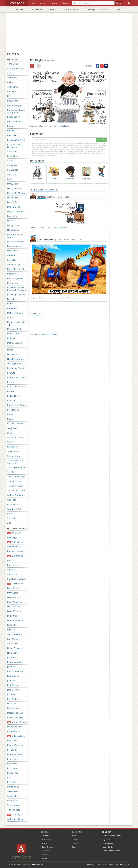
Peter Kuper (13, 759)
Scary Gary (12, 428)
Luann (10, 304)
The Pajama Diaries (16, 491)
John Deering (13, 690)
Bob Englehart (14, 565)
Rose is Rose (13, 410)
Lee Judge (12, 704)
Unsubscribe (124, 864)
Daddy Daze (13, 184)
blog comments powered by (44, 334)
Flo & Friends (13, 230)
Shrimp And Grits (15, 437)
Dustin (10, 221)
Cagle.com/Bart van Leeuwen (70, 298)
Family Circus (13, 225)
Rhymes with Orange (17, 405)
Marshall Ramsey (15, 717)
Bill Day (11, 560)
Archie (10, 82)
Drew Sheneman (15, 620)
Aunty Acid (12, 91)
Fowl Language (14, 246)
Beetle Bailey (13, 117)
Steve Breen (13, 791)
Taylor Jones (13, 805)
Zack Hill (11, 518)
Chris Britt (12, 574)
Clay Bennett (15, 584)
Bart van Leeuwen (16, 551)
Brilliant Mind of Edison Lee (15, 146)
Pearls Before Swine (17, 377)
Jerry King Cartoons (16, 294)
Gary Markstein (14, 634)
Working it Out (14, 509)
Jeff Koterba (13, 657)
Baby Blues (12, 101)
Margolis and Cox (15, 713)
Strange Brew (14, 456)
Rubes (10, 414)
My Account (107, 839)
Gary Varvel (13, 644)
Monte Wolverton (15, 745)
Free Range (12, 251)
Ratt (9, 778)
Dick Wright (13, 616)
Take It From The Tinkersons (15, 462)
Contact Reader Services (113, 836)
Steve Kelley (13, 796)
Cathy (10, 161)
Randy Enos (13, 773)
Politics (105, 9)
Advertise (91, 864)
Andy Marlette (14, 547)
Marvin (11, 318)
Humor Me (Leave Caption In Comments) (18, 289)
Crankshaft (12, 170)
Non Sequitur (13, 354)
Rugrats (11, 419)
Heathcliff (12, 274)
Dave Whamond (15, 602)
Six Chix (11, 442)
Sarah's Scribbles (15, 424)
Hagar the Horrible (16, 269)
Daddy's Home (14, 188)
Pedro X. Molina (14, 754)
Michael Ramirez (17, 722)
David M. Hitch (14, 611)
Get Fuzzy (12, 260)
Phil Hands (12, 764)
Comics (75, 839)
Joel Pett (11, 667)
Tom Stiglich (15, 815)
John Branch (13, 676)
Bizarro (11, 126)
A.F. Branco (14, 533)
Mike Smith (13, 741)
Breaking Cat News (16, 140)
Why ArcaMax (108, 843)
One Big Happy (14, 364)
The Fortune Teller (16, 477)
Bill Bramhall (16, 556)
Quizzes (75, 847)
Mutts (10, 350)
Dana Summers (14, 588)
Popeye (11, 391)
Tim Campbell (14, 810)
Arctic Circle (13, 87)
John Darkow (13, 685)
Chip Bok (11, 570)
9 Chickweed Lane (16, 68)
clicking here (51, 155)
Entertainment (36, 9)
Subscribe (101, 140)
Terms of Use (113, 864)
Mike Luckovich (17, 736)
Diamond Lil (13, 198)
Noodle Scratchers (16, 359)
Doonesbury (13, 216)
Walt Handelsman (16, 819)
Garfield (11, 255)
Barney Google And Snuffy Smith (16, 111)
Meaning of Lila (15, 329)
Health (53, 9)
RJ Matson (12, 768)
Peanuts (11, 373)
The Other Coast (15, 486)
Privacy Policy (101, 864)
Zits (9, 523)
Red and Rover (14, 396)
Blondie (11, 131)
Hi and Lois (12, 283)
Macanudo (12, 308)
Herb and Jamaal (15, 278)
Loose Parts (13, 299)
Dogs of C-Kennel (15, 211)
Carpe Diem (13, 156)
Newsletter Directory (111, 851)
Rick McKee (12, 782)
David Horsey (13, 607)
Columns (76, 843)
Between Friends (15, 121)
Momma (11, 338)
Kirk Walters (13, 699)
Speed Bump (13, 451)
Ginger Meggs (14, 264)
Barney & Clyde (14, 105)
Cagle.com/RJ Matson (62, 227)
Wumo (10, 514)
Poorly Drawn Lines (16, 387)
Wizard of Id (13, 504)
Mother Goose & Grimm (15, 344)
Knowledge (90, 9)
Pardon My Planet (16, 368)
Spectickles (12, 447)
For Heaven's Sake (16, 241)
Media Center (108, 847)
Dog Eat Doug (14, 207)
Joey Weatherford (15, 671)
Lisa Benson (13, 708)
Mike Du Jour (13, 334)
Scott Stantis (13, 787)
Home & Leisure (71, 9)
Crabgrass (12, 165)
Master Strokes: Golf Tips (17, 323)
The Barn (12, 472)
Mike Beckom (13, 731)
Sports (119, 9)
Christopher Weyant (17, 579)
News (74, 836)
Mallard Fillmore (15, 313)
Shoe (10, 433)
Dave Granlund (14, 597)
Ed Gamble (12, 625)
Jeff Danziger (13, 653)
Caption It (12, 151)
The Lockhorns (14, 481)
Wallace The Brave (16, 495)
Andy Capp (12, 78)
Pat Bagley (12, 750)
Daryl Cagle (13, 593)
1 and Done (12, 64)
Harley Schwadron (16, 648)
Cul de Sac (12, 174)
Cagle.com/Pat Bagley (61, 126)
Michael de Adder (15, 727)
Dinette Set (12, 202)
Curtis (10, 179)
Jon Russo (12, 694)
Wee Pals (11, 500)
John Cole (12, 681)
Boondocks (12, 135)
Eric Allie (11, 630)
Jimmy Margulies (15, 662)
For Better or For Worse (15, 236)
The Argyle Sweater (16, 467)
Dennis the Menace (16, 193)
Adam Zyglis (13, 537)
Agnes (10, 73)
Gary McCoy (13, 639)
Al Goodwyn (15, 542)
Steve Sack (12, 801)
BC (9, 96)
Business (19, 9)
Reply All (11, 401)
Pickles (11, 382)
